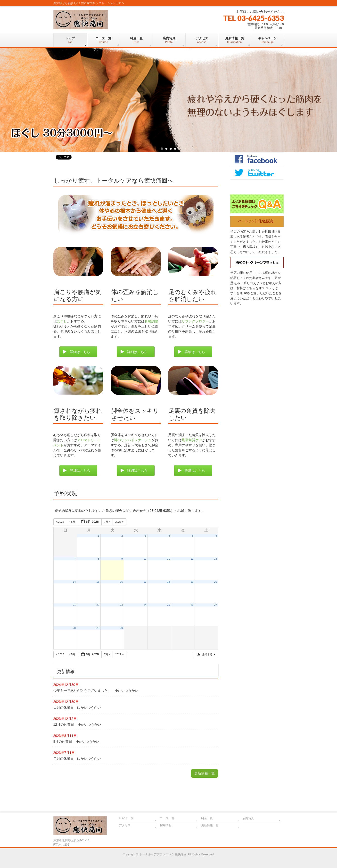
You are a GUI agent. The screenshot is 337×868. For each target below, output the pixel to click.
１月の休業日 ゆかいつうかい (77, 708)
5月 (73, 522)
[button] (206, 654)
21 (74, 605)
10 (145, 559)
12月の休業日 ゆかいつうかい (77, 725)
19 (192, 582)
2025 (61, 522)
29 (98, 628)
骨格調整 (151, 321)
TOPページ (126, 818)
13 (215, 559)
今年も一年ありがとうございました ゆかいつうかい (96, 691)
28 (74, 628)
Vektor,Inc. (192, 860)
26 (192, 605)
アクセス (125, 825)
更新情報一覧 (205, 773)
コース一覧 (167, 818)
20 (215, 582)
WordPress (146, 860)
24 (145, 605)
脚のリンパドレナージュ (133, 440)
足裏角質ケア (192, 440)
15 (98, 582)
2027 (120, 522)
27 (215, 605)
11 (168, 559)
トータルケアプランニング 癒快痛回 (163, 854)
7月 (107, 522)
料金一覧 (207, 818)
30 (121, 628)
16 (121, 582)
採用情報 (166, 825)
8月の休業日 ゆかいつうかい (76, 742)
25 (168, 605)
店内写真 (248, 818)
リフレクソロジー (195, 321)
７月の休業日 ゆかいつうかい (77, 758)
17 (145, 582)
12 (192, 559)
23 (121, 605)
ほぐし (62, 321)
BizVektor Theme (169, 860)
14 (74, 582)
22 (98, 605)
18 (168, 582)
